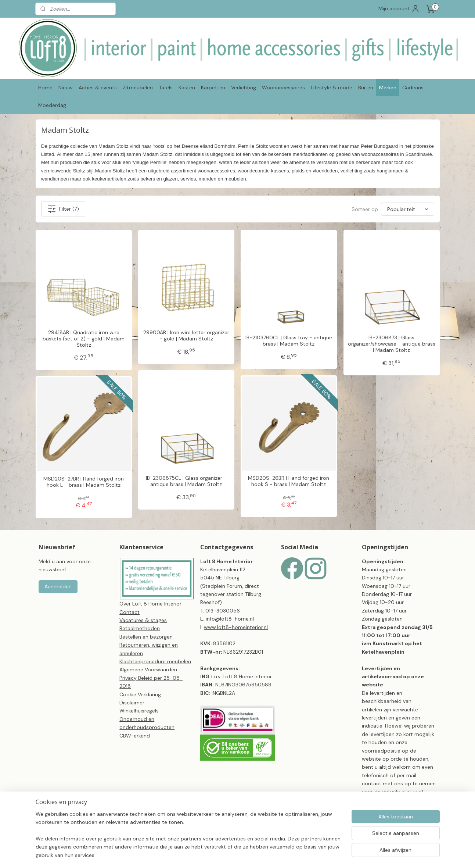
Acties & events (98, 87)
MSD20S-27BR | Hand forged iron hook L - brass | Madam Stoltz (84, 482)
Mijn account (399, 9)
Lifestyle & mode (332, 87)
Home (45, 87)
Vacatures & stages (143, 620)
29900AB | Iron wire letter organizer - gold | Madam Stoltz (186, 336)
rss (272, 854)
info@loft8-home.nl (230, 619)
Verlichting (244, 87)
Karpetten (213, 87)
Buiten (366, 87)
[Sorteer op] (408, 209)
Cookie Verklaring (140, 694)
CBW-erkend (135, 736)
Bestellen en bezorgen (146, 637)
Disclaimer (132, 703)
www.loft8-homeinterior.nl (236, 627)
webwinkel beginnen (298, 854)
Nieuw (66, 87)
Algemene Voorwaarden (148, 669)
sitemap (258, 854)
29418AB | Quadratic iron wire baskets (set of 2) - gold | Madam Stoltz (84, 339)
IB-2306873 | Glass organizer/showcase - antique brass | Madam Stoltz (391, 344)
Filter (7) (63, 209)
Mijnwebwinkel (358, 854)
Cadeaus (413, 87)
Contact (129, 612)
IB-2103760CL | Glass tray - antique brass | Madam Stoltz (288, 341)
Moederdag (52, 105)
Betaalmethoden (140, 628)
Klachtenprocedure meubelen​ (155, 661)
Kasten (187, 87)
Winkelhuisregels (139, 711)
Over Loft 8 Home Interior (150, 604)
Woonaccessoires (283, 87)
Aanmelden (58, 586)
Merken (388, 87)
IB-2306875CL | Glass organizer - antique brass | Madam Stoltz (186, 481)
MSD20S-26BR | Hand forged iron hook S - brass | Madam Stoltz (289, 481)
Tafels (166, 87)
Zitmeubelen (138, 87)
